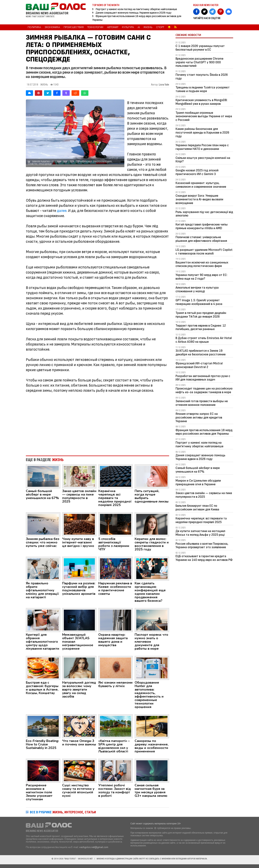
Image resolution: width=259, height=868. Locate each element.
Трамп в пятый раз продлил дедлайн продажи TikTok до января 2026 (201, 315)
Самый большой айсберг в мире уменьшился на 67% (198, 470)
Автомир (113, 27)
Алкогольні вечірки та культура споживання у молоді (197, 289)
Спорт (160, 27)
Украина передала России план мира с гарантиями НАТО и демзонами (202, 147)
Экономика (52, 27)
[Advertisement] (97, 423)
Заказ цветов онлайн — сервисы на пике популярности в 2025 (204, 495)
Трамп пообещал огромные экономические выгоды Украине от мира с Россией (204, 116)
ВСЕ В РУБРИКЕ (63, 812)
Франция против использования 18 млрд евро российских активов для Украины (204, 432)
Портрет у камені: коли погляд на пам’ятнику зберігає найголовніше (136, 9)
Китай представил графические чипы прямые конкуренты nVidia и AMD (202, 226)
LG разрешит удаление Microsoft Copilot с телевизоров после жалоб (204, 252)
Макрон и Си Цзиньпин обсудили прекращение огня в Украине (198, 482)
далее (62, 211)
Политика (34, 27)
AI (139, 27)
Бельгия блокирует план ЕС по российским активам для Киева (197, 508)
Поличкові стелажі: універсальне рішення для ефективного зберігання (201, 239)
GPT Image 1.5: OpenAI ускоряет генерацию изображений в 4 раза (199, 302)
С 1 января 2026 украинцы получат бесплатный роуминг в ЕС (200, 48)
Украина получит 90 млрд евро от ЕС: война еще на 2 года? (201, 277)
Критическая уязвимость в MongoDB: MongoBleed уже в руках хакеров (201, 102)
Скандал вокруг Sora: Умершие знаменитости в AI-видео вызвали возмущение (199, 199)
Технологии (95, 27)
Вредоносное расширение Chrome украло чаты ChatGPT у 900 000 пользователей (199, 62)
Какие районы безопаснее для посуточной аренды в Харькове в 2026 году (202, 133)
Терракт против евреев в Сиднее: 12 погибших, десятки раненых (201, 327)
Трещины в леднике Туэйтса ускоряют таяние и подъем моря (203, 89)
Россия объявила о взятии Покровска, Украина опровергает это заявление (202, 546)
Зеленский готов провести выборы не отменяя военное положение (202, 403)
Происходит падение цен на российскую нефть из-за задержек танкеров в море (204, 390)
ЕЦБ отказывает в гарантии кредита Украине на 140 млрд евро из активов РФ (204, 558)
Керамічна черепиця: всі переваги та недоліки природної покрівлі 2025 (201, 520)
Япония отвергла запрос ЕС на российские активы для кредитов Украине (199, 417)
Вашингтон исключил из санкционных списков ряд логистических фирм (202, 264)
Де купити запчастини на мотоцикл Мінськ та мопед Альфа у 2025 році (200, 533)
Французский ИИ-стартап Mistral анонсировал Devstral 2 (199, 365)
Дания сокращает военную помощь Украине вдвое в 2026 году (134, 13)
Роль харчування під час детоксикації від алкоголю (204, 214)
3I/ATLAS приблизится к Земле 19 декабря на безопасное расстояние (201, 353)
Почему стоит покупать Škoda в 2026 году (202, 77)
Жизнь (148, 27)
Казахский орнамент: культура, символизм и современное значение (201, 185)
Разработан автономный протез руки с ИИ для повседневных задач (203, 378)
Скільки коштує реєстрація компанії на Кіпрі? (203, 160)
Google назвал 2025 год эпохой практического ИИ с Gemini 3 (197, 172)
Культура (128, 27)
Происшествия (74, 27)
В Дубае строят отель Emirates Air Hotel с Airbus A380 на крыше (204, 340)
